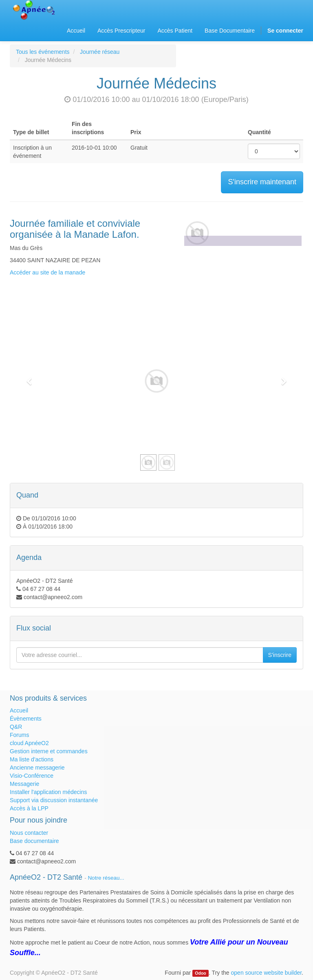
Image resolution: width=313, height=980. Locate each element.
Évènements (26, 719)
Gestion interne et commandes (49, 751)
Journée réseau (100, 52)
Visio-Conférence (32, 776)
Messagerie (24, 784)
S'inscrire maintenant (262, 182)
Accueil (19, 710)
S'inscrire (280, 655)
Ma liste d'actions (32, 759)
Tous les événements (43, 52)
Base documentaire (34, 841)
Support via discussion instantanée (54, 800)
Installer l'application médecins (48, 792)
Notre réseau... (106, 878)
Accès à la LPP (29, 808)
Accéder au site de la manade (47, 272)
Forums (19, 735)
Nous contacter (29, 833)
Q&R (16, 727)
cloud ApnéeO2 (29, 743)
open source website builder (267, 973)
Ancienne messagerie (37, 768)
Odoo (200, 973)
